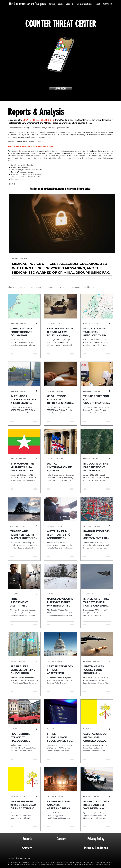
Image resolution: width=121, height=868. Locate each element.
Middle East (89, 287)
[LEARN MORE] (61, 89)
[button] (110, 288)
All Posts (11, 287)
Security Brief (75, 287)
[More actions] (37, 324)
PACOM (62, 287)
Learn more (28, 858)
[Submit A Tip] (108, 4)
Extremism (50, 287)
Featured (23, 287)
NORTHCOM (36, 287)
